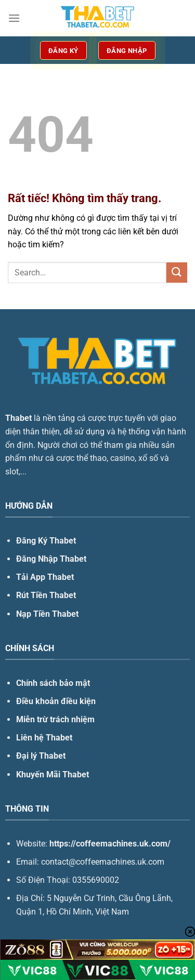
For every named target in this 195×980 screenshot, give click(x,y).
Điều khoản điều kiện (56, 701)
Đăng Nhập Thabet (51, 559)
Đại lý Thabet (41, 756)
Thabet (18, 418)
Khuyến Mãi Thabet (53, 774)
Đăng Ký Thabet (46, 541)
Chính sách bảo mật (53, 683)
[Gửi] (177, 273)
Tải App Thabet (45, 577)
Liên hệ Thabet (44, 738)
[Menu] (14, 18)
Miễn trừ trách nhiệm (55, 719)
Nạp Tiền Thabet (47, 614)
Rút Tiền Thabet (46, 595)
